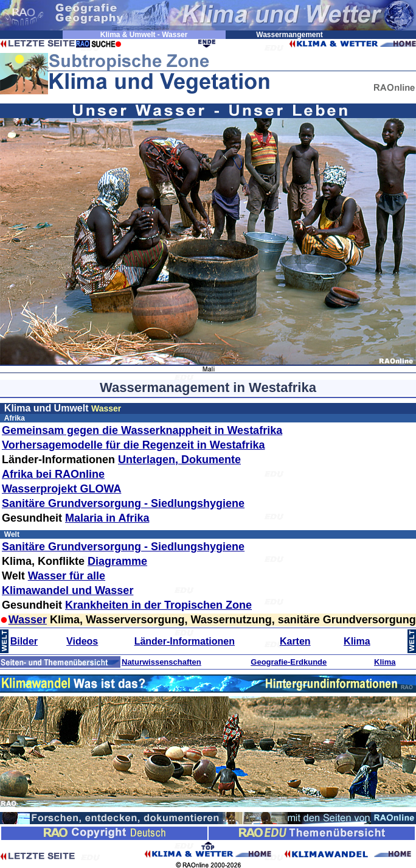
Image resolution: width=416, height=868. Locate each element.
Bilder (24, 641)
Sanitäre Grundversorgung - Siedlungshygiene (123, 503)
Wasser (28, 620)
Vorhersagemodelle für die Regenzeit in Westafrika (133, 445)
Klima (357, 641)
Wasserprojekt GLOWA (61, 489)
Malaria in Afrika (107, 518)
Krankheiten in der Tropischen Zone (158, 605)
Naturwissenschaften (161, 662)
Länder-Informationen (185, 641)
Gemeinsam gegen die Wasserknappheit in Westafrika (142, 430)
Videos (82, 641)
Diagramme (117, 561)
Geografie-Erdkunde (289, 662)
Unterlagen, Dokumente (179, 460)
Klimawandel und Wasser (68, 590)
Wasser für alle (67, 576)
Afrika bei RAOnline (53, 474)
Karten (295, 641)
